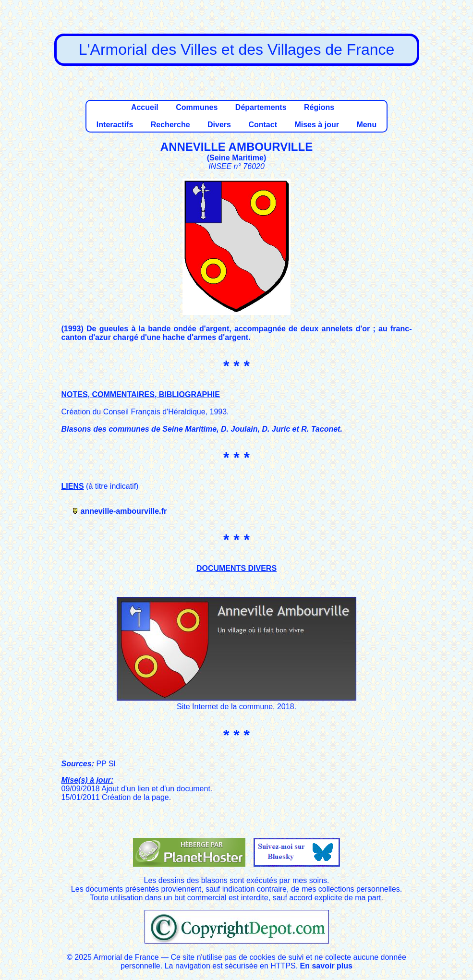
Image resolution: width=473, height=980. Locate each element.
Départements (261, 107)
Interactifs (115, 125)
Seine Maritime (236, 158)
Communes (197, 107)
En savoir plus (326, 966)
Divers (219, 125)
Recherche (170, 125)
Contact (263, 125)
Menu (366, 125)
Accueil (145, 107)
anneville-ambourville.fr (124, 511)
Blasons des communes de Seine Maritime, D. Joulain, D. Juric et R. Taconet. (202, 429)
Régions (319, 107)
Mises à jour (316, 125)
